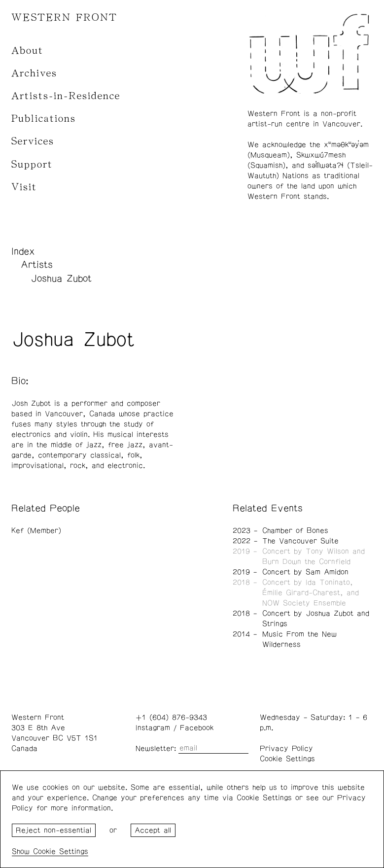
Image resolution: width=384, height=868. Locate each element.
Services (33, 141)
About (27, 51)
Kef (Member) (36, 531)
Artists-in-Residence (66, 96)
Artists (37, 265)
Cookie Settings (287, 759)
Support (32, 164)
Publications (44, 119)
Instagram (153, 728)
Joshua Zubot (61, 278)
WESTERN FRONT (64, 17)
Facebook (197, 728)
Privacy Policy (286, 748)
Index (23, 251)
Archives (34, 73)
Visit (24, 187)
